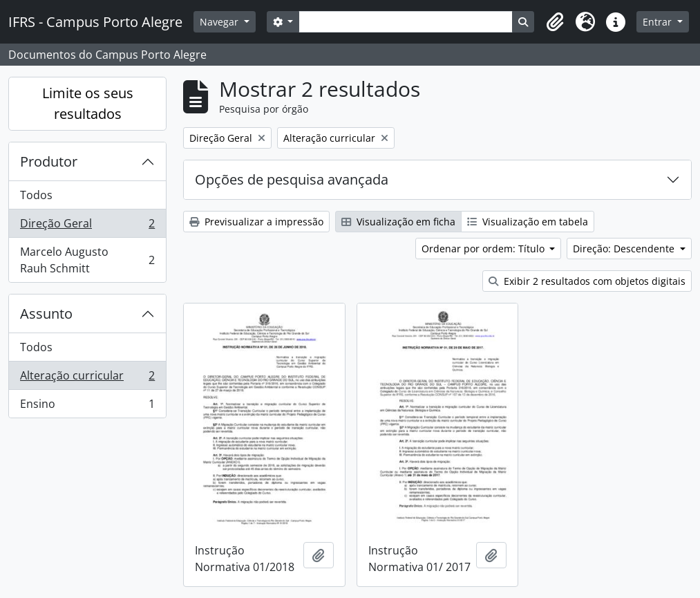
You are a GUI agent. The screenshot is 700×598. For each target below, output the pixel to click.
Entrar (659, 22)
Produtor (49, 161)
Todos (36, 195)
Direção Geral (87, 226)
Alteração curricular (87, 379)
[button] (555, 22)
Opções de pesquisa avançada (292, 179)
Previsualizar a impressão (256, 222)
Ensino (87, 407)
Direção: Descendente (625, 249)
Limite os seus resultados (88, 103)
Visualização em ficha (398, 222)
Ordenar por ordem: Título (484, 249)
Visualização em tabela (528, 222)
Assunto (46, 314)
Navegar (220, 22)
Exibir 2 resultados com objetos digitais (587, 281)
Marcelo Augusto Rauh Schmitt (87, 260)
